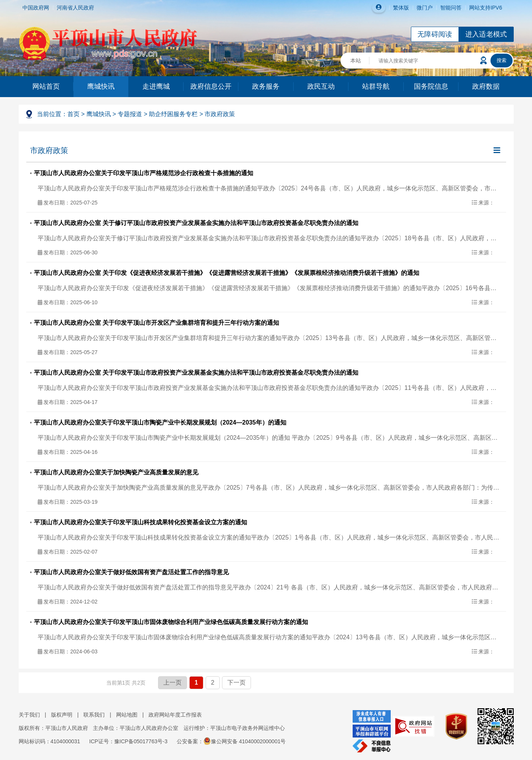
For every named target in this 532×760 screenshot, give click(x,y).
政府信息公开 (211, 86)
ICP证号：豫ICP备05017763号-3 (128, 741)
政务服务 (266, 86)
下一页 (236, 683)
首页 (73, 114)
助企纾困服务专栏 (173, 114)
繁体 (398, 8)
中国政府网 (36, 8)
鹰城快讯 (101, 86)
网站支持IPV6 (486, 8)
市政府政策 (220, 114)
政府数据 (486, 86)
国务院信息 (431, 86)
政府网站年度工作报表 (175, 715)
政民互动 (321, 86)
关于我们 (29, 715)
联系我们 (94, 715)
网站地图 (127, 715)
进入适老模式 (486, 34)
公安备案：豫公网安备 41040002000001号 (231, 741)
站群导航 (376, 86)
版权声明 (62, 715)
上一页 (173, 683)
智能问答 (451, 8)
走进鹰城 (156, 86)
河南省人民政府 (75, 8)
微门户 (425, 8)
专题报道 (130, 114)
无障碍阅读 (435, 34)
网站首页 (46, 86)
